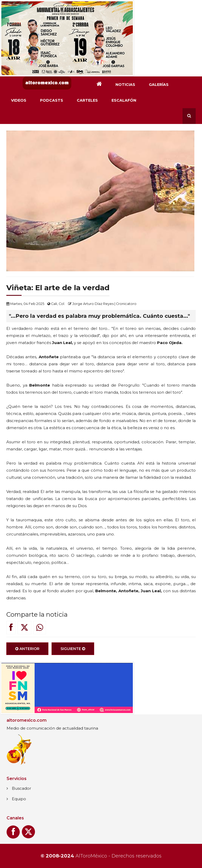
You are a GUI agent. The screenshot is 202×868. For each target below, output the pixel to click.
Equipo (19, 799)
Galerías (159, 85)
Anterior (27, 649)
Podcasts (52, 100)
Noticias (125, 85)
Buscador (21, 788)
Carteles (87, 100)
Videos (19, 100)
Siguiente (73, 649)
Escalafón (124, 100)
